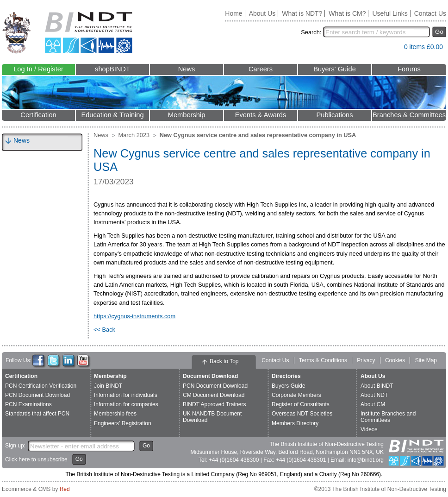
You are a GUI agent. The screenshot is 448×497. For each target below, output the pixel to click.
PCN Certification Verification (41, 386)
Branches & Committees (409, 115)
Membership (187, 115)
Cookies (395, 360)
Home (233, 13)
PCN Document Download (37, 395)
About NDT (374, 395)
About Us (262, 13)
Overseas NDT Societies (302, 414)
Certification (38, 115)
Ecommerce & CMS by (36, 489)
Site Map (426, 360)
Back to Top (224, 361)
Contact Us (430, 13)
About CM (373, 404)
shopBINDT (112, 69)
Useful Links (390, 13)
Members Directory (295, 423)
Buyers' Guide (335, 69)
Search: (311, 32)
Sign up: (15, 446)
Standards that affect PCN (37, 414)
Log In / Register (38, 69)
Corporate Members (296, 395)
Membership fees (115, 414)
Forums (409, 69)
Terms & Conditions (323, 360)
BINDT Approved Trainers (215, 404)
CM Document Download (214, 395)
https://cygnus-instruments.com (134, 316)
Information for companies (126, 404)
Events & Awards (261, 115)
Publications (334, 115)
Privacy (366, 360)
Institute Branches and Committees (388, 417)
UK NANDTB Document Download (212, 417)
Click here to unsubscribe (36, 459)
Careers (261, 69)
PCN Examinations (28, 404)
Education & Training (112, 115)
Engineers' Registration (123, 423)
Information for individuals (126, 395)
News (187, 69)
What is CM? (347, 13)
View (392, 49)
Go (439, 32)
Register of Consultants (301, 404)
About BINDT (377, 386)
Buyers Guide (289, 386)
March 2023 (134, 135)
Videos (369, 429)
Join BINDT (108, 386)
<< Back (104, 330)
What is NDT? (302, 13)
